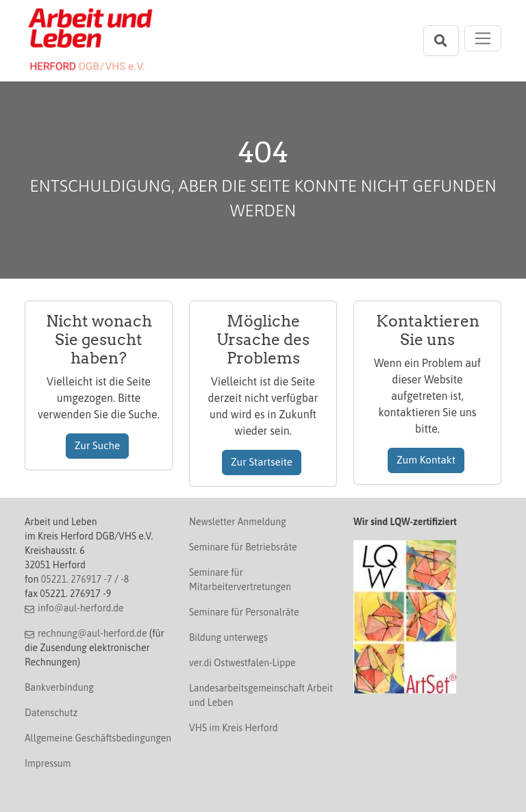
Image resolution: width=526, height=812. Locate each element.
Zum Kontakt (426, 460)
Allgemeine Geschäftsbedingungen (98, 738)
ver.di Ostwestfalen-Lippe (242, 663)
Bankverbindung (59, 687)
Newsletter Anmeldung (238, 522)
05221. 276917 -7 (77, 579)
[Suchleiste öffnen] (441, 41)
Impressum (48, 763)
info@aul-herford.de (81, 608)
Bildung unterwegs (228, 637)
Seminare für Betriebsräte (243, 547)
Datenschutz (51, 713)
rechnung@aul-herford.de (92, 633)
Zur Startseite (262, 462)
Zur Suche (98, 445)
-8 (125, 579)
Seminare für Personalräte (244, 612)
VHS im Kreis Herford (234, 728)
